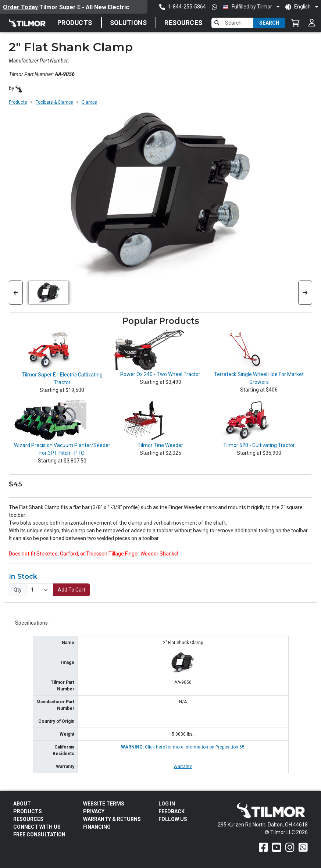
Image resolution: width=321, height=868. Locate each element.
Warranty (183, 767)
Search (269, 23)
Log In (167, 804)
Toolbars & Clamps (54, 102)
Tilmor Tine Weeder (160, 445)
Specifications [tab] (31, 623)
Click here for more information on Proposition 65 (183, 747)
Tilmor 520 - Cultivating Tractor (259, 445)
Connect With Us (37, 827)
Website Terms (104, 804)
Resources (183, 23)
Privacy (94, 811)
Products (75, 23)
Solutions (129, 23)
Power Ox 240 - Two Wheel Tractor (160, 374)
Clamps (89, 102)
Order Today (20, 7)
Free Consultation (39, 835)
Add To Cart (72, 590)
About (22, 804)
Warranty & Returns (112, 819)
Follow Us (173, 819)
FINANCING (97, 827)
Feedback (172, 811)
